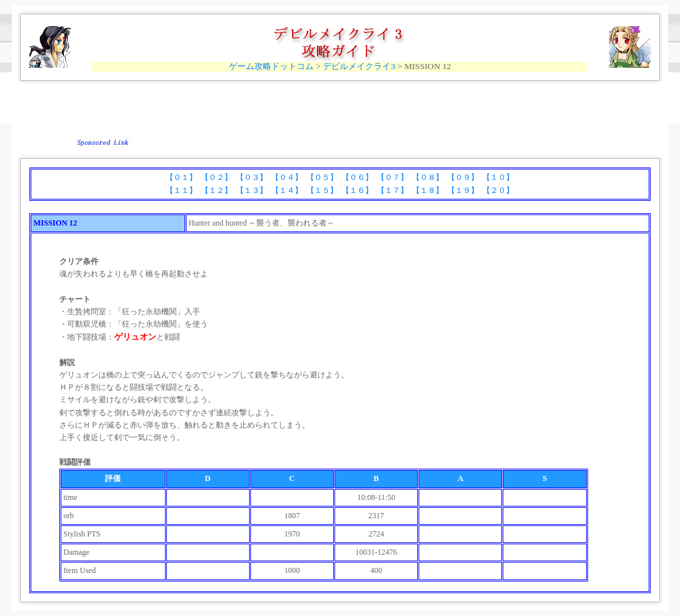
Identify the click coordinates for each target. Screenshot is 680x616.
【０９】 (463, 177)
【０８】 (428, 177)
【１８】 (428, 190)
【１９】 (463, 190)
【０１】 (181, 177)
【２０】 (498, 190)
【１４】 (287, 190)
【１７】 (392, 190)
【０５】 (322, 177)
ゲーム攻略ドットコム (271, 66)
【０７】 (392, 177)
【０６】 (357, 177)
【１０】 (498, 177)
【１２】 (216, 190)
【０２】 (216, 177)
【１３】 (252, 190)
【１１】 (181, 190)
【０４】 (287, 177)
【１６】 (357, 190)
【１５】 (322, 190)
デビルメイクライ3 (359, 66)
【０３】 (252, 177)
